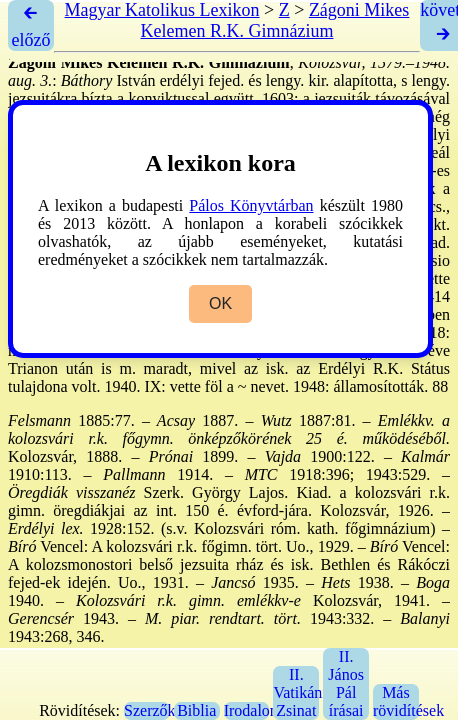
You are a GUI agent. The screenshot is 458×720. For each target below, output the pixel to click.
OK (220, 303)
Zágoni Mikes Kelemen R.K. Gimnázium (275, 20)
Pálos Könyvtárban (251, 205)
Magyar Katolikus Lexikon (162, 10)
